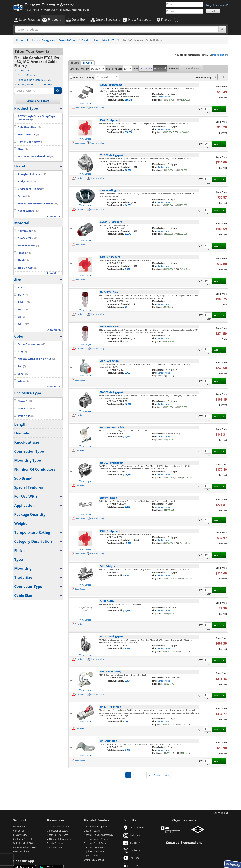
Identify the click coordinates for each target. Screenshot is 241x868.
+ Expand (160, 68)
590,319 (129, 100)
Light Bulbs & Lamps (94, 852)
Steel (23, 260)
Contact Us (19, 831)
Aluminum (27, 231)
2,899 (128, 610)
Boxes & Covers (68, 40)
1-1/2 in (24, 302)
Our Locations (134, 828)
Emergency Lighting (94, 860)
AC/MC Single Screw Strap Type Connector (36, 118)
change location (220, 55)
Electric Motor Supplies (96, 827)
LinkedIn (131, 866)
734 (127, 307)
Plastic (24, 253)
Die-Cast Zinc (27, 238)
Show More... (54, 216)
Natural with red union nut (36, 359)
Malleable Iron (28, 246)
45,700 (128, 543)
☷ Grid (88, 63)
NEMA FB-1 (27, 408)
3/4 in (23, 310)
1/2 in (23, 295)
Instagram (132, 836)
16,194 (128, 474)
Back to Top (220, 813)
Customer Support (23, 839)
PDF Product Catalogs (58, 827)
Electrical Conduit (98, 835)
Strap (23, 149)
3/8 (21, 317)
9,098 (128, 648)
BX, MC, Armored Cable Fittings (35, 84)
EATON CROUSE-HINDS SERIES (38, 204)
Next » (157, 775)
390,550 (129, 132)
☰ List (75, 63)
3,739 (128, 373)
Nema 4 (25, 401)
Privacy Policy (20, 835)
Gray (22, 352)
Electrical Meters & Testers (97, 839)
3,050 (128, 575)
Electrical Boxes (92, 831)
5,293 (128, 507)
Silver (23, 374)
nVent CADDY (28, 211)
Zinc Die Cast (27, 268)
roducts (56, 20)
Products (32, 40)
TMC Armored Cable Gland (36, 156)
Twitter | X (132, 851)
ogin (29, 20)
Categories (48, 40)
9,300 (128, 269)
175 (127, 341)
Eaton (24, 196)
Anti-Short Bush (29, 127)
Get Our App (24, 861)
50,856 (128, 170)
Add (216, 109)
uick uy (80, 20)
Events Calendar (55, 843)
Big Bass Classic (55, 848)
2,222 (128, 750)
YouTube (131, 858)
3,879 (128, 436)
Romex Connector (31, 142)
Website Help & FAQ (23, 843)
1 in (22, 287)
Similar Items (164, 97)
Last (167, 775)
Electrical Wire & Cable (95, 843)
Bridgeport (27, 182)
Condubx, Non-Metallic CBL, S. (100, 40)
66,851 (128, 205)
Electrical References (58, 835)
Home (20, 40)
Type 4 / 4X (26, 416)
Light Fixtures (91, 856)
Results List (191, 68)
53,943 (128, 234)
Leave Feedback (21, 852)
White (23, 381)
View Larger (85, 103)
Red (22, 366)
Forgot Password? (217, 5)
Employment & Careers (25, 848)
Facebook (132, 843)
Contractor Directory (58, 831)
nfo (141, 20)
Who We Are (19, 827)
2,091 (128, 681)
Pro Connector (28, 134)
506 (127, 721)
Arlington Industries (32, 174)
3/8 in (23, 324)
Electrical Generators (94, 848)
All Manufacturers (61, 839)
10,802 (128, 404)
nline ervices (108, 20)
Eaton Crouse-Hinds (31, 344)
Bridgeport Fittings (32, 189)
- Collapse (146, 68)
